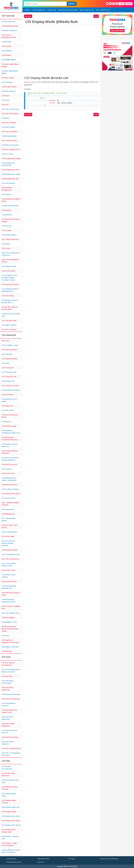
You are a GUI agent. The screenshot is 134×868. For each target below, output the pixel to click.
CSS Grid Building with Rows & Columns (11, 671)
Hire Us (41, 862)
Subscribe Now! (117, 31)
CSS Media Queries (9, 235)
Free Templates (87, 10)
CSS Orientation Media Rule (11, 607)
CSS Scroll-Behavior (9, 532)
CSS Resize (6, 244)
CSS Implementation (10, 26)
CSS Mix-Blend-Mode (10, 206)
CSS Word (5, 118)
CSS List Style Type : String (10, 526)
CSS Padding (7, 51)
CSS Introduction (9, 21)
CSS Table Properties (10, 239)
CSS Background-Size (10, 170)
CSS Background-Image (11, 158)
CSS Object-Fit (7, 406)
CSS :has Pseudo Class (11, 613)
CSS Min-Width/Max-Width (10, 72)
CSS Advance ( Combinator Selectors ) (11, 432)
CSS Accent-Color (9, 570)
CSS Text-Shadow (9, 123)
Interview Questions (68, 10)
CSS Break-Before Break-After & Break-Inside (10, 629)
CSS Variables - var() (10, 345)
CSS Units (6, 341)
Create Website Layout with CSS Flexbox (11, 851)
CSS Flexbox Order (9, 812)
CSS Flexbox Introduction (7, 768)
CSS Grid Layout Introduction (8, 664)
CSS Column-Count (9, 140)
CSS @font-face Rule (10, 145)
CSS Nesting (7, 651)
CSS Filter (5, 363)
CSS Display (6, 210)
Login (122, 4)
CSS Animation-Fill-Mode (9, 400)
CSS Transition (8, 368)
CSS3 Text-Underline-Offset (10, 261)
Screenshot (11, 859)
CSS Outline (6, 46)
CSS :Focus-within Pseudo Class (9, 565)
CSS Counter (7, 469)
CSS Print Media (8, 618)
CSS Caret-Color (8, 473)
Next (96, 16)
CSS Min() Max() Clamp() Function (9, 601)
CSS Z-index (6, 230)
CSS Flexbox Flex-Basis (11, 821)
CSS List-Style (7, 154)
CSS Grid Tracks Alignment (8, 725)
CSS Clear (5, 100)
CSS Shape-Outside (9, 359)
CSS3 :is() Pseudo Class (11, 554)
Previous (28, 16)
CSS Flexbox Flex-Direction (9, 774)
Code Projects (38, 10)
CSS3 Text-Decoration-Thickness (11, 254)
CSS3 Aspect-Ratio (9, 581)
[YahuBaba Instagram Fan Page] (117, 4)
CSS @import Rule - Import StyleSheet (9, 479)
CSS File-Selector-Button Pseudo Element (9, 543)
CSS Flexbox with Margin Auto (8, 831)
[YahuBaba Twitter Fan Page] (110, 4)
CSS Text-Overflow (9, 132)
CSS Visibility (7, 215)
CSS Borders (6, 42)
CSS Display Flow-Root (11, 494)
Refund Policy (43, 859)
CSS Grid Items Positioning (8, 682)
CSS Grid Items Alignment (8, 718)
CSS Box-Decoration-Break (10, 416)
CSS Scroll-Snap (8, 536)
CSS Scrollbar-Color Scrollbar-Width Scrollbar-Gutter (9, 278)
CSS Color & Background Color (9, 36)
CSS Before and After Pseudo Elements (10, 459)
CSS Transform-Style (10, 386)
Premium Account (14, 862)
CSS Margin (6, 55)
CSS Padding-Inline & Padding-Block (10, 290)
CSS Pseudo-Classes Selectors (10, 445)
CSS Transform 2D (9, 372)
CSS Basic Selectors (9, 30)
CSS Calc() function (9, 350)
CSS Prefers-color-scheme (9, 576)
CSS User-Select (8, 410)
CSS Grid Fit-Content (10, 737)
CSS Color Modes (8, 183)
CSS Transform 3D (9, 377)
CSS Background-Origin (11, 174)
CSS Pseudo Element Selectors (10, 452)
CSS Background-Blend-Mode (11, 200)
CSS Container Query (10, 284)
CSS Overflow (7, 82)
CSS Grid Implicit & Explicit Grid (9, 711)
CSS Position (7, 226)
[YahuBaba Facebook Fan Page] (113, 4)
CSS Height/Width (9, 60)
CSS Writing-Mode (9, 136)
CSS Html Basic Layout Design (11, 220)
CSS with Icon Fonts (10, 485)
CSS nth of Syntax (9, 329)
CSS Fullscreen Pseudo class (11, 594)
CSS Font (5, 105)
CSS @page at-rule (9, 622)
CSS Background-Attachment (9, 164)
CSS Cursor (6, 248)
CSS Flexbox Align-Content (9, 802)
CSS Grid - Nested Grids (11, 748)
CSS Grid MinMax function (9, 704)
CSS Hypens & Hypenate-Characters (10, 641)
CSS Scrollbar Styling (10, 489)
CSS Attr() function (9, 464)
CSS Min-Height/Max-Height (10, 65)
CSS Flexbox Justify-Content (10, 788)
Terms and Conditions (109, 859)
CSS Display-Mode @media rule (9, 587)
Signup (129, 4)
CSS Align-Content (9, 325)
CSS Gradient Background (7, 189)
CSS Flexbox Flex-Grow (11, 816)
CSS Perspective (8, 381)
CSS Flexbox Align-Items (9, 795)
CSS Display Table (9, 266)
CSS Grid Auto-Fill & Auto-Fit (10, 732)
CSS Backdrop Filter (10, 550)
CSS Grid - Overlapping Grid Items (11, 754)
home (27, 10)
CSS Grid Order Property (8, 743)
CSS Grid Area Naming (11, 699)
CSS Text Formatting (10, 109)
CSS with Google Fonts (11, 149)
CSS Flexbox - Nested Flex (10, 837)
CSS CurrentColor (9, 498)
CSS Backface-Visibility (11, 390)
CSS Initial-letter (8, 271)
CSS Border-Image (9, 426)
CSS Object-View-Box (10, 647)
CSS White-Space (8, 127)
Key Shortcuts (103, 10)
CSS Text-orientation (10, 559)
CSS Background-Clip (10, 179)
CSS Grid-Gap (7, 676)
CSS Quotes (6, 422)
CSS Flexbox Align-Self (11, 807)
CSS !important (8, 509)
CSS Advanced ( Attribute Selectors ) (10, 438)
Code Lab (52, 10)
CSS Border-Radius (9, 87)
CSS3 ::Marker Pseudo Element (10, 504)
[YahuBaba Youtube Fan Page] (107, 4)
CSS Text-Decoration (10, 114)
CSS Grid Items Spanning (8, 689)
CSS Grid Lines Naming (11, 694)
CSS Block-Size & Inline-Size (11, 315)
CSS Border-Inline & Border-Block (9, 308)
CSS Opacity (7, 194)
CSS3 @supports (8, 514)
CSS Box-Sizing (8, 78)
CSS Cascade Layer (9, 320)
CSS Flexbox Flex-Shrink (11, 825)
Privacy (72, 859)
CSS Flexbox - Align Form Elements (9, 844)
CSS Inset (5, 636)
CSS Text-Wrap (8, 296)
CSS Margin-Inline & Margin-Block (10, 301)
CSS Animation (8, 395)
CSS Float (5, 96)
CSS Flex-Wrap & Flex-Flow (10, 781)
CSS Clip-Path (7, 354)
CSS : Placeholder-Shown (9, 519)
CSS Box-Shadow (8, 91)
